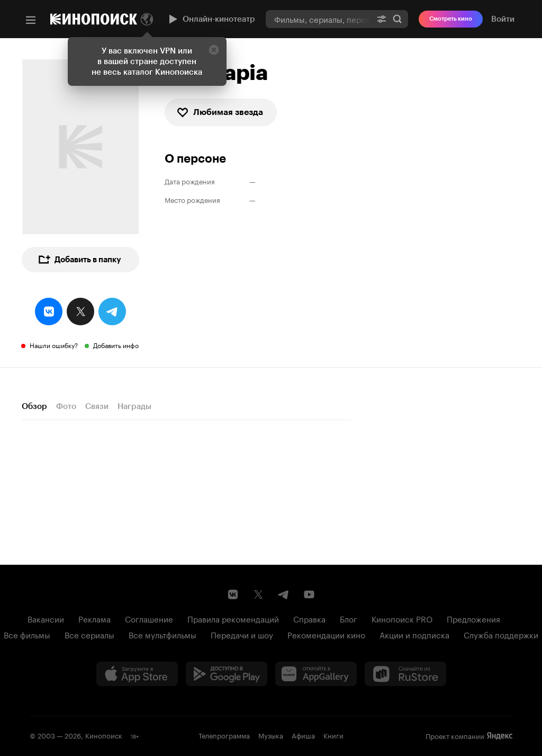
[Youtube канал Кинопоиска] (309, 594)
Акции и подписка (414, 634)
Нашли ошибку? (54, 345)
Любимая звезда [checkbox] (220, 112)
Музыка (271, 735)
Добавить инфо (116, 345)
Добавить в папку (79, 260)
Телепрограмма (224, 735)
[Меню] (31, 20)
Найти (398, 19)
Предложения (473, 618)
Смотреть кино (451, 19)
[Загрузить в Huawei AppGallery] (316, 674)
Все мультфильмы (162, 634)
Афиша (303, 735)
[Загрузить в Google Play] (227, 674)
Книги (333, 735)
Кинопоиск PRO (402, 618)
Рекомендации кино (326, 634)
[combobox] (318, 19)
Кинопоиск (104, 735)
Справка (309, 618)
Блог (349, 618)
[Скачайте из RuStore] (405, 674)
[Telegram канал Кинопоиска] (284, 594)
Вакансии (46, 618)
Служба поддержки (501, 634)
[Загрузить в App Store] (137, 674)
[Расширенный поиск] (382, 19)
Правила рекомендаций (233, 618)
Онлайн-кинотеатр (211, 19)
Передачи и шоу (242, 634)
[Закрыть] (214, 50)
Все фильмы (27, 634)
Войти (503, 19)
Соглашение (149, 618)
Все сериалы (89, 634)
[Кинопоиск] (94, 19)
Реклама (94, 618)
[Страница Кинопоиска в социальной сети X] (258, 594)
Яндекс (500, 736)
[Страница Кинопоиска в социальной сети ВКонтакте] (233, 594)
